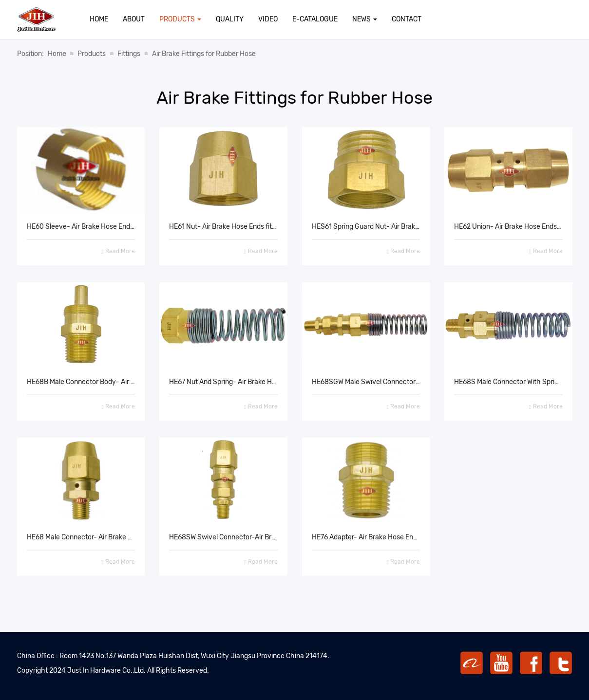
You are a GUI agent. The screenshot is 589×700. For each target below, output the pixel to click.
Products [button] (180, 19)
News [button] (365, 19)
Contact (407, 19)
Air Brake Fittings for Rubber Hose (204, 54)
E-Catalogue (315, 19)
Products (92, 54)
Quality (230, 19)
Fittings (129, 54)
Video (268, 19)
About (134, 19)
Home (99, 19)
